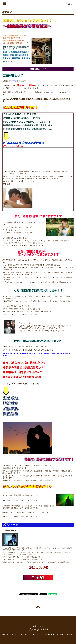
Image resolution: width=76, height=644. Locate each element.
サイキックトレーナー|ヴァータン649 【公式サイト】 (28, 634)
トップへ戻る (38, 607)
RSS (73, 634)
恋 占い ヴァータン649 (38, 628)
